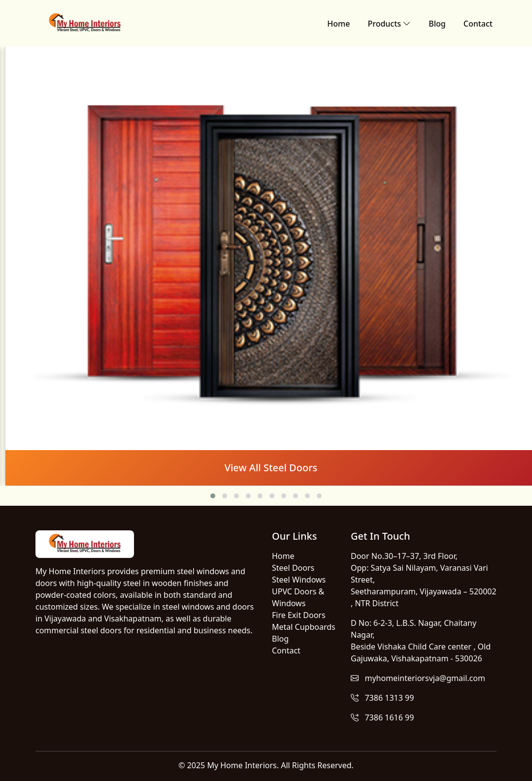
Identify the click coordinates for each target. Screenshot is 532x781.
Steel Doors (293, 568)
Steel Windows (299, 580)
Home (338, 24)
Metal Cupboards (304, 627)
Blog (437, 24)
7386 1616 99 (382, 717)
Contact (478, 24)
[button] (213, 496)
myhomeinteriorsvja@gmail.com (418, 678)
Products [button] (389, 24)
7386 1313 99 (382, 698)
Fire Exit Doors (299, 615)
